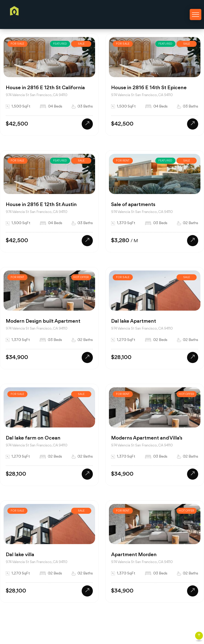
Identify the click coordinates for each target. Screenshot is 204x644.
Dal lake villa (20, 555)
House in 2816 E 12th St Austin (41, 205)
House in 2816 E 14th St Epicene (149, 88)
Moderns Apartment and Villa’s (147, 438)
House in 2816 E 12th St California (45, 88)
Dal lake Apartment (134, 321)
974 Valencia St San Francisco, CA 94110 (37, 95)
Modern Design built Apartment (43, 321)
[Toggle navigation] (196, 14)
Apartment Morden (134, 555)
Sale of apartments (133, 205)
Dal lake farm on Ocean (33, 438)
